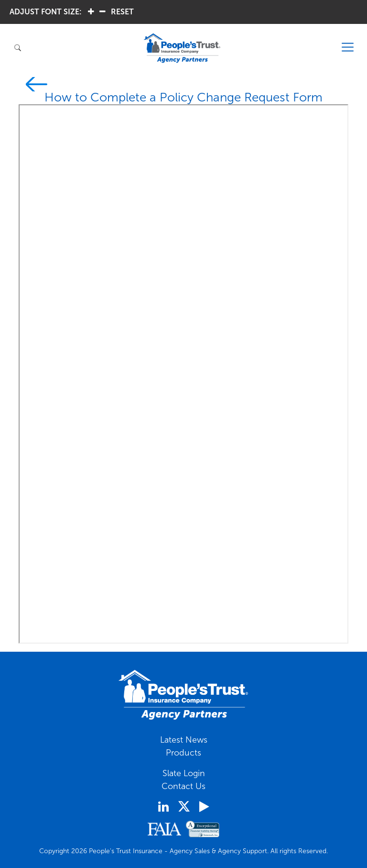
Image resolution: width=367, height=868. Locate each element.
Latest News (184, 740)
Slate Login (184, 773)
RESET (122, 12)
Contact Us (183, 786)
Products (183, 753)
